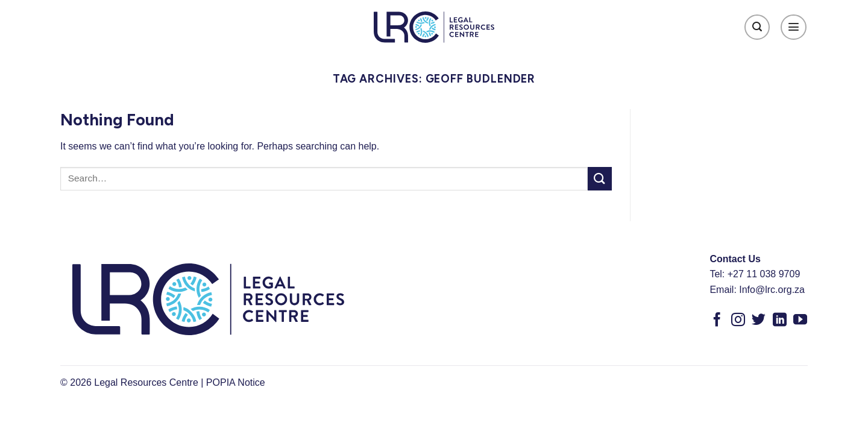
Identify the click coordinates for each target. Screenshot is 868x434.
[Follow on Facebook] (717, 321)
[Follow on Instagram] (738, 321)
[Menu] (794, 27)
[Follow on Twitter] (759, 321)
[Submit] (600, 179)
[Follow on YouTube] (800, 321)
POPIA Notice (236, 382)
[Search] (757, 27)
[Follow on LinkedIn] (780, 321)
